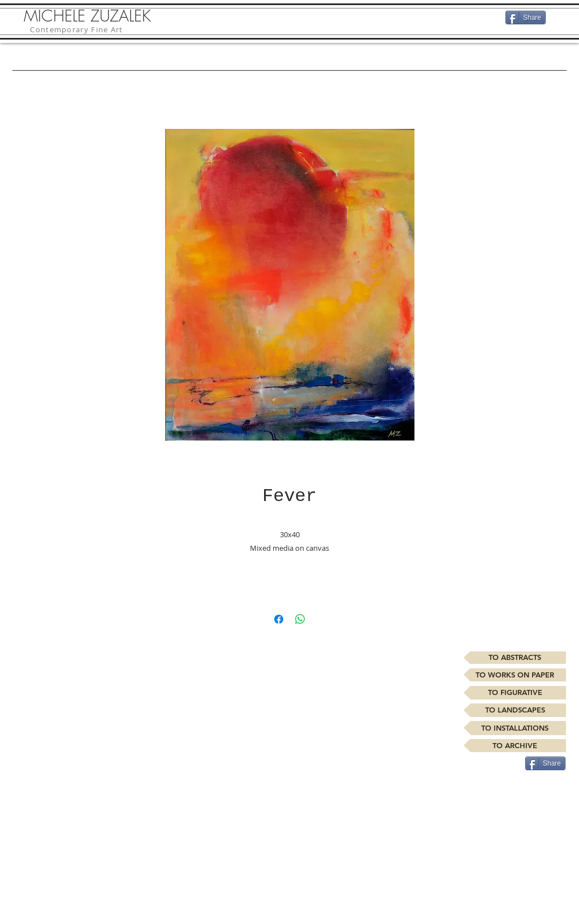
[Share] (526, 18)
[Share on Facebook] (279, 619)
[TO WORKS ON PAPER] (515, 675)
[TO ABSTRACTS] (515, 658)
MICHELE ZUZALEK (87, 16)
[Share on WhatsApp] (300, 619)
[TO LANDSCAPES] (515, 710)
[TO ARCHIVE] (515, 746)
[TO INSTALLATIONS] (515, 728)
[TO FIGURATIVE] (515, 693)
